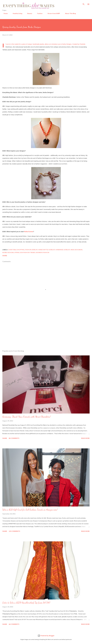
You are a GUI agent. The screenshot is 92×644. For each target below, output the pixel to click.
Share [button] (5, 256)
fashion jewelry (31, 250)
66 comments (14, 624)
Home (4, 13)
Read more (85, 438)
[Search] (84, 4)
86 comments (14, 438)
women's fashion (43, 252)
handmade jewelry (63, 250)
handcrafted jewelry (47, 250)
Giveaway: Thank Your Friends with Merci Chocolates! (26, 417)
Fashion (39, 13)
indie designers (77, 250)
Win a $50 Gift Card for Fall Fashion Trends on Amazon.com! (30, 510)
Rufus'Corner (29, 232)
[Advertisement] (46, 329)
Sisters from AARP (53, 13)
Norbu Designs (67, 44)
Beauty (29, 13)
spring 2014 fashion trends (25, 252)
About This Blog (69, 13)
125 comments (14, 531)
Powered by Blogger (46, 636)
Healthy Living (16, 13)
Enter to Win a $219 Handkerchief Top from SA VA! (26, 603)
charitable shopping (16, 250)
